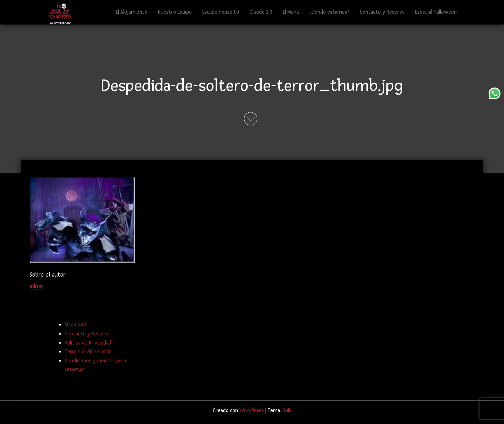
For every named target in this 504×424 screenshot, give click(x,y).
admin (37, 286)
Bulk (287, 411)
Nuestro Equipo (175, 12)
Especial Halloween (436, 12)
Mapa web (76, 325)
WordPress (252, 411)
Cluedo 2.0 (261, 12)
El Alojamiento (132, 12)
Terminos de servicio (88, 352)
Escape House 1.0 (221, 12)
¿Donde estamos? (330, 12)
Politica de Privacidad (88, 343)
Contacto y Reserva (382, 12)
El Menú (291, 12)
